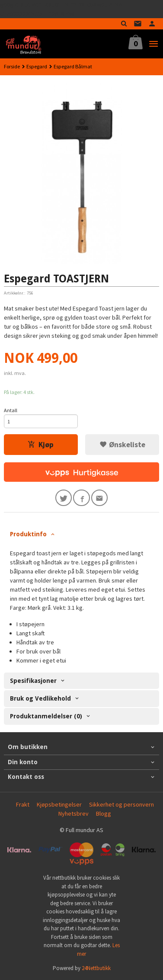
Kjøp (41, 445)
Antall (11, 410)
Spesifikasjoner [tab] (33, 681)
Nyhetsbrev (74, 813)
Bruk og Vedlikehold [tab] (40, 698)
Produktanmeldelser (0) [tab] (46, 716)
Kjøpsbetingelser (59, 804)
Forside (12, 66)
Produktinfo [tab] (28, 534)
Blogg (104, 813)
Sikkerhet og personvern (121, 804)
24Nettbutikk (96, 968)
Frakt (23, 804)
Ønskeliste (122, 445)
